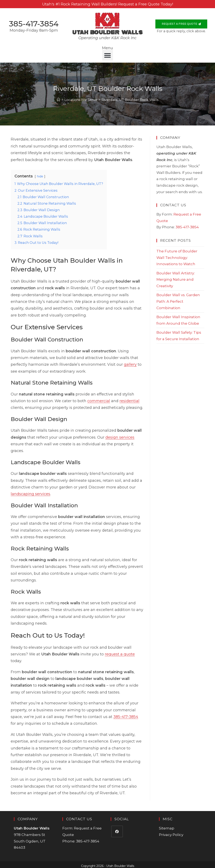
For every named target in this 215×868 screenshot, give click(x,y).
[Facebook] (117, 829)
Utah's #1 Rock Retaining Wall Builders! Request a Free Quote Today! (107, 4)
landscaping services (30, 492)
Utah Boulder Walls (107, 30)
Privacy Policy (171, 832)
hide (40, 174)
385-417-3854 (34, 23)
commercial (99, 399)
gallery (130, 362)
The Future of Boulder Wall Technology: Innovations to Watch (177, 255)
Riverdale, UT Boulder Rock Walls (130, 97)
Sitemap (167, 826)
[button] (108, 53)
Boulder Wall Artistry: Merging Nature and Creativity (176, 277)
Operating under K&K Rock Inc (107, 36)
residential (129, 399)
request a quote (120, 652)
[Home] (58, 97)
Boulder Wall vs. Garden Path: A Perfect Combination (178, 299)
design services (120, 435)
